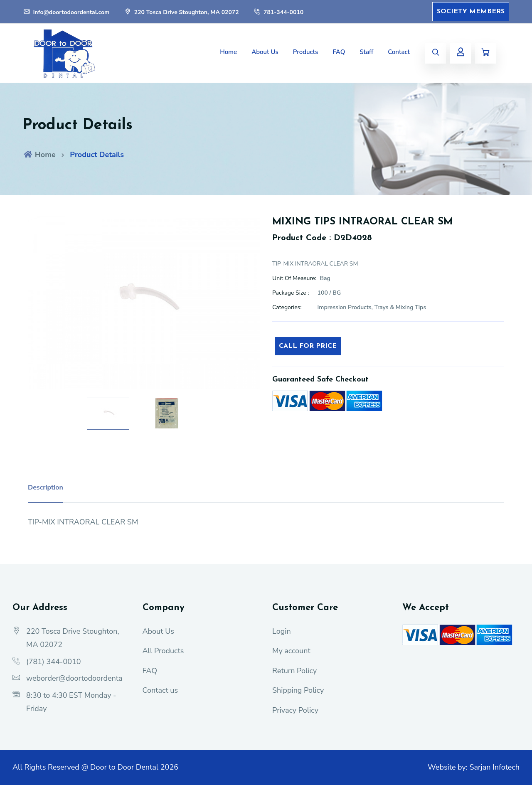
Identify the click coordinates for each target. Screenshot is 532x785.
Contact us (160, 690)
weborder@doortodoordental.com (83, 678)
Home (228, 52)
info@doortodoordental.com (66, 12)
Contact (399, 52)
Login (282, 631)
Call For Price (308, 346)
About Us (265, 52)
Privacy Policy (295, 710)
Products (306, 52)
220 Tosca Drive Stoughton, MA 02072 (181, 12)
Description (46, 487)
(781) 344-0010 (54, 662)
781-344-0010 (278, 12)
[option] (144, 303)
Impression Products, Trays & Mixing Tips (372, 307)
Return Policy (294, 671)
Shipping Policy (298, 690)
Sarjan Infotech (494, 767)
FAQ (339, 52)
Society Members (471, 12)
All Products (163, 651)
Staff (366, 52)
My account (291, 651)
